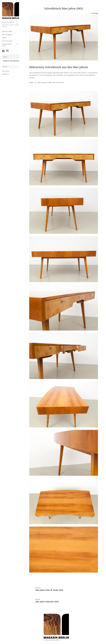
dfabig (57, 640)
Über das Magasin (7, 35)
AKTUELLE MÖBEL (7, 31)
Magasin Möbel (8, 22)
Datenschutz (6, 71)
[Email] (11, 57)
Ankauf (4, 38)
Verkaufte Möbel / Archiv (7, 45)
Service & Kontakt (7, 41)
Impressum (5, 74)
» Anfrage (94, 13)
